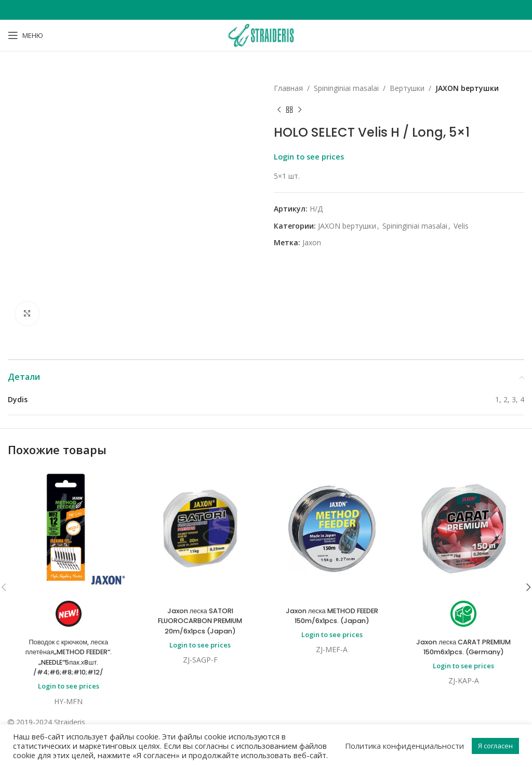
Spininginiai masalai (346, 88)
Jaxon (312, 242)
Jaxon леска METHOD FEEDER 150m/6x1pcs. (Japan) (332, 616)
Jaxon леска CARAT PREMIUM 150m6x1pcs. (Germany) (463, 647)
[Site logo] (266, 35)
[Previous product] (279, 110)
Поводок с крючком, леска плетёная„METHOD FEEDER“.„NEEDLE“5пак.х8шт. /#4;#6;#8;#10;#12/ (69, 657)
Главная (288, 88)
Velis (461, 226)
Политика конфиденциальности (404, 746)
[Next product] (300, 110)
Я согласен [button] (495, 746)
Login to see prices (309, 156)
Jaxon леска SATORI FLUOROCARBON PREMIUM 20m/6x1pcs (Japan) (200, 621)
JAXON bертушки (467, 88)
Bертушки (407, 88)
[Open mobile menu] (25, 35)
